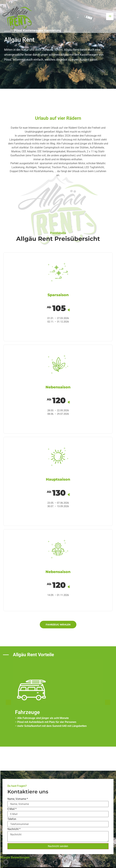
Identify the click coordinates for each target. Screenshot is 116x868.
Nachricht (14, 829)
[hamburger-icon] (110, 16)
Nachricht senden (58, 846)
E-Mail (12, 809)
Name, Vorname (18, 799)
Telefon (12, 819)
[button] (8, 702)
